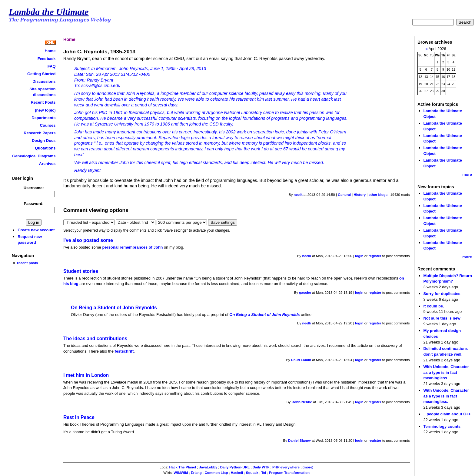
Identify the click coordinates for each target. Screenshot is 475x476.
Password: (34, 204)
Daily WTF (261, 467)
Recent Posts (43, 102)
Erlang (196, 473)
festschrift (124, 351)
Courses (48, 125)
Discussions (44, 81)
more (467, 174)
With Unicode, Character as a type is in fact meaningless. (446, 372)
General (344, 195)
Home (50, 51)
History (360, 195)
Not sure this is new (442, 318)
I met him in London (86, 375)
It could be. (433, 306)
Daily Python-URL (235, 467)
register (375, 256)
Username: (34, 188)
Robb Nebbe (302, 402)
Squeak (252, 473)
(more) (308, 467)
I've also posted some (88, 240)
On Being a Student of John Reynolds (114, 308)
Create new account (36, 230)
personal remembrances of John (132, 247)
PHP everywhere (286, 467)
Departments (43, 118)
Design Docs (44, 141)
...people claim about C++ (447, 414)
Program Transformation (289, 473)
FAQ (52, 66)
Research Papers (40, 133)
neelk (298, 195)
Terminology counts (442, 426)
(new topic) (45, 110)
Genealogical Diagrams (34, 156)
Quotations (45, 148)
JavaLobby (208, 467)
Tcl (264, 473)
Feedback (47, 59)
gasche (305, 293)
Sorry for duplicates (442, 294)
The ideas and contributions (95, 339)
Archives (47, 164)
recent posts (27, 263)
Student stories (81, 271)
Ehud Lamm (301, 360)
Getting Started (42, 74)
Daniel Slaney (299, 441)
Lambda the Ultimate (49, 12)
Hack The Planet (183, 467)
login (359, 256)
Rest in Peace (79, 417)
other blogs (378, 195)
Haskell (237, 473)
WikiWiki (181, 473)
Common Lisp (216, 473)
